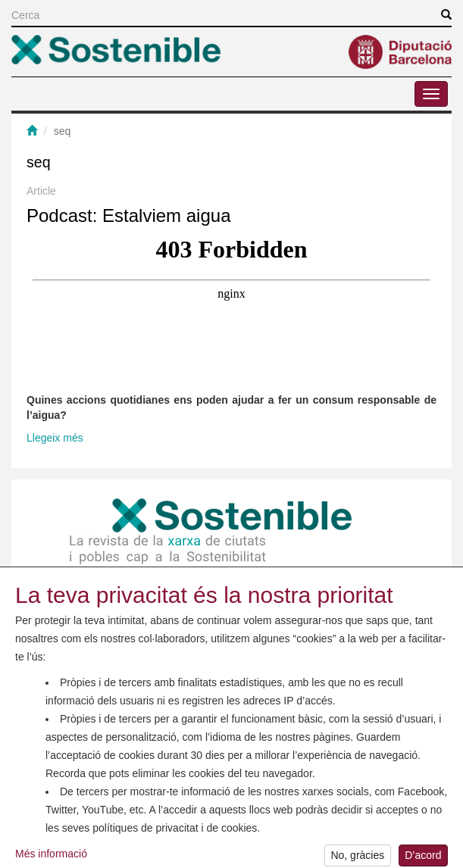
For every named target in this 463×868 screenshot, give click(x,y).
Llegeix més (55, 438)
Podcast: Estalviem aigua (128, 215)
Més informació (51, 859)
